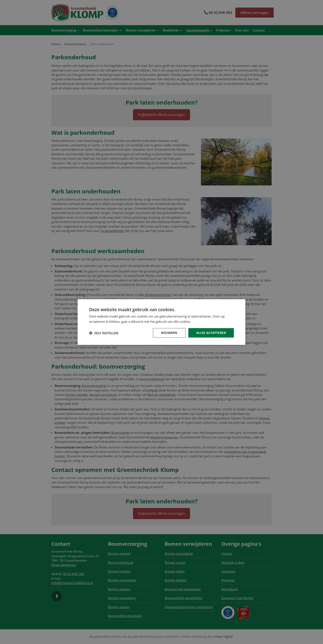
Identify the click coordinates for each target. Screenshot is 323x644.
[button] (104, 333)
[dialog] (161, 322)
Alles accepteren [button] (211, 333)
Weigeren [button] (169, 333)
